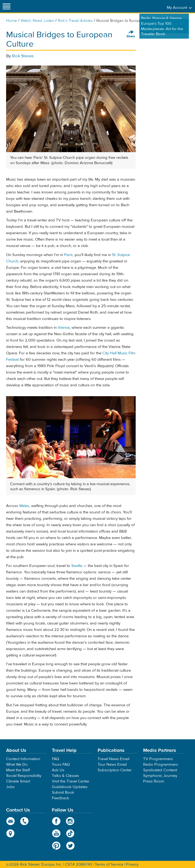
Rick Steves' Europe (98, 6)
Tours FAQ (61, 764)
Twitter (70, 846)
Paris (68, 255)
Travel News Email (113, 759)
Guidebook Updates (70, 787)
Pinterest (56, 846)
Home (12, 21)
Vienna (64, 328)
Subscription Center (115, 770)
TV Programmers (158, 759)
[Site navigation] (7, 6)
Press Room (154, 781)
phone (25, 821)
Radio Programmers (161, 764)
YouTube (56, 833)
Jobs (10, 787)
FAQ (55, 759)
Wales (24, 506)
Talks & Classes (65, 776)
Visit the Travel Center (71, 781)
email (11, 821)
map (11, 833)
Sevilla (77, 566)
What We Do (17, 764)
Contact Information (23, 759)
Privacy (132, 864)
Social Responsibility (24, 776)
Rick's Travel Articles (75, 21)
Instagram (70, 821)
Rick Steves (23, 56)
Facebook (56, 821)
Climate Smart (18, 781)
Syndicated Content (160, 770)
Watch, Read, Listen (37, 21)
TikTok (70, 833)
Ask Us (58, 770)
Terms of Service (109, 864)
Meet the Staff (18, 770)
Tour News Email (112, 764)
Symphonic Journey (160, 776)
